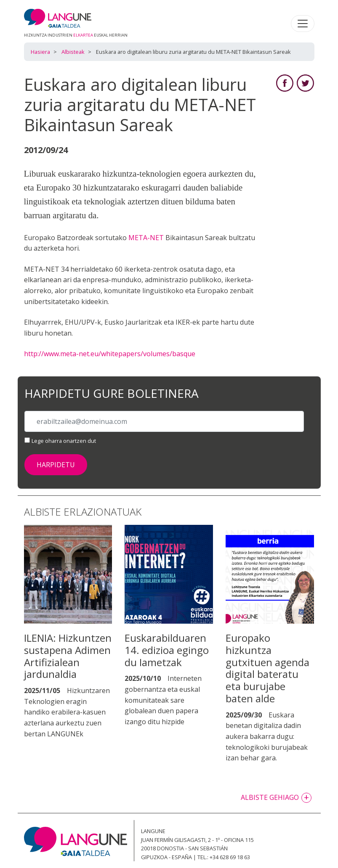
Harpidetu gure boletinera (112, 394)
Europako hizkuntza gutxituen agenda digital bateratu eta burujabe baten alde (267, 668)
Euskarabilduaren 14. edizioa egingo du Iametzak (167, 650)
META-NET (146, 238)
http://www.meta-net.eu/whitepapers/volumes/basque (110, 354)
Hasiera (40, 52)
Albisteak (73, 52)
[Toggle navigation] (303, 24)
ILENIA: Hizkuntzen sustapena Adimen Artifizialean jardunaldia (68, 656)
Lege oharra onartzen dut (64, 441)
